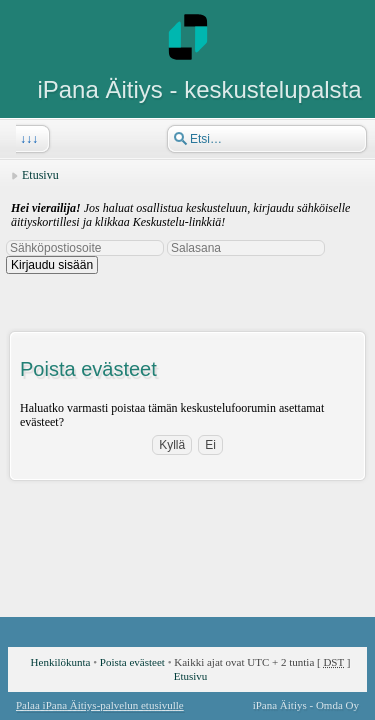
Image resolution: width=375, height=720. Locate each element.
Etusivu (40, 175)
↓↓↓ (27, 139)
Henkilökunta (61, 662)
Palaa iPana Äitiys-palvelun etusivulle (100, 705)
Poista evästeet (132, 662)
